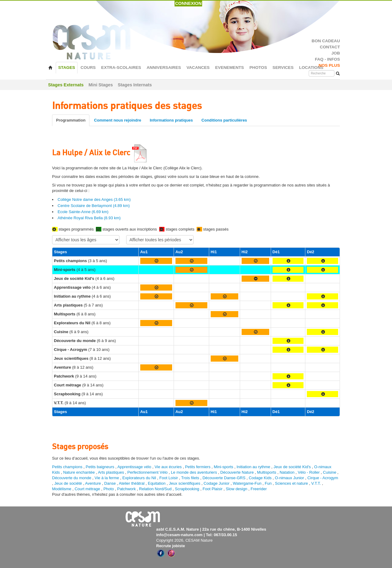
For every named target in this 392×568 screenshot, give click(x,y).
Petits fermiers (198, 467)
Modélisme (62, 489)
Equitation (157, 483)
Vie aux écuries (168, 467)
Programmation (71, 120)
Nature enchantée (79, 472)
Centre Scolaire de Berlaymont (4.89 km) (94, 206)
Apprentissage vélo (134, 467)
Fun (268, 483)
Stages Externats (66, 85)
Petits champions (67, 467)
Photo (109, 489)
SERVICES (283, 68)
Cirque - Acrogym (323, 478)
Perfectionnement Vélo (148, 472)
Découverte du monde (72, 478)
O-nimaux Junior (289, 478)
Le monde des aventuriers (194, 472)
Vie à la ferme (107, 478)
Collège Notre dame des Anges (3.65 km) (94, 199)
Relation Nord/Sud (155, 489)
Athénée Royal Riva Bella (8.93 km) (89, 218)
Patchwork (126, 489)
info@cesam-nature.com (179, 535)
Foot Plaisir (212, 489)
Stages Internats (135, 85)
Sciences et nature (292, 483)
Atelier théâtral (132, 483)
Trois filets (191, 478)
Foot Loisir (169, 478)
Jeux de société (69, 483)
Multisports (267, 472)
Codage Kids (260, 478)
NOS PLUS (329, 65)
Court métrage (87, 489)
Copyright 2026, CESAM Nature (184, 540)
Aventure (93, 483)
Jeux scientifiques (185, 483)
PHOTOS (258, 68)
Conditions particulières (224, 120)
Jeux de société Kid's (292, 467)
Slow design (237, 489)
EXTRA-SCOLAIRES (121, 68)
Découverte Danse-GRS (224, 478)
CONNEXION (188, 3)
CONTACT (330, 47)
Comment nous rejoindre (118, 120)
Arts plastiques (111, 472)
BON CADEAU (326, 41)
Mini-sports (224, 467)
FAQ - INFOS (327, 59)
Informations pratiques (171, 120)
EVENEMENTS (229, 68)
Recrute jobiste (171, 546)
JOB (336, 53)
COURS (88, 68)
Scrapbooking (187, 489)
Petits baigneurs (100, 467)
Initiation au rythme (253, 467)
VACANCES (198, 68)
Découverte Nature (237, 472)
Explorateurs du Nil (139, 478)
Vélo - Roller (309, 472)
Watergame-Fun (247, 483)
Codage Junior (217, 483)
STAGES (67, 68)
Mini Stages (101, 85)
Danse (110, 483)
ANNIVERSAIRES (164, 68)
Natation (287, 472)
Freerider (259, 489)
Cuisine (330, 472)
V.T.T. (316, 483)
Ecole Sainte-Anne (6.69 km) (83, 212)
